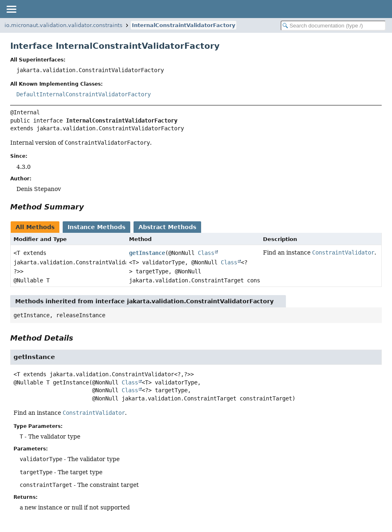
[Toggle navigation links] (11, 9)
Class (206, 253)
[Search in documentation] (333, 26)
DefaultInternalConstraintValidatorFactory (84, 94)
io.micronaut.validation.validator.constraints (63, 25)
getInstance (147, 253)
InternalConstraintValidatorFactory (184, 25)
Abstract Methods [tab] (167, 227)
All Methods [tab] (35, 227)
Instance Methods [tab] (96, 227)
